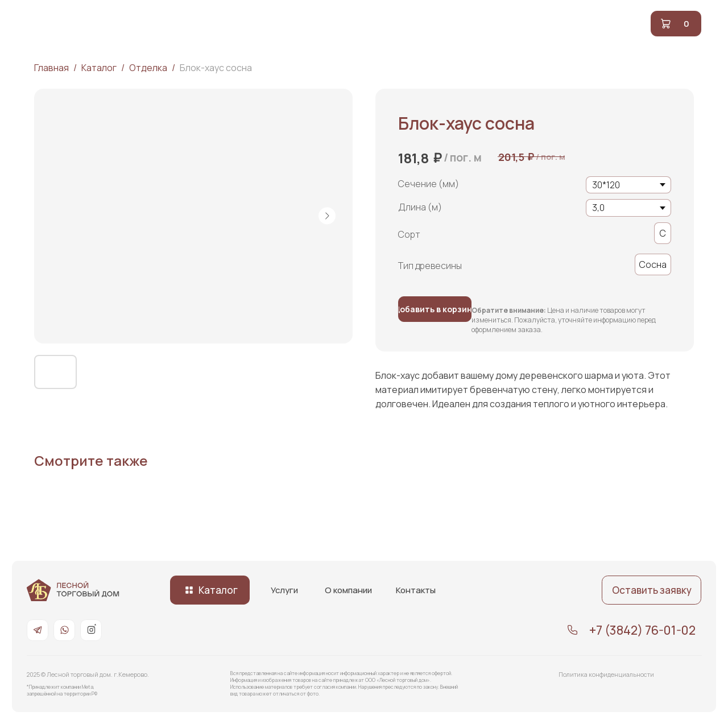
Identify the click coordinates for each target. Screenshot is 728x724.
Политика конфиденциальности (606, 675)
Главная (51, 68)
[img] (73, 590)
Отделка (149, 68)
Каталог (99, 68)
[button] (652, 590)
